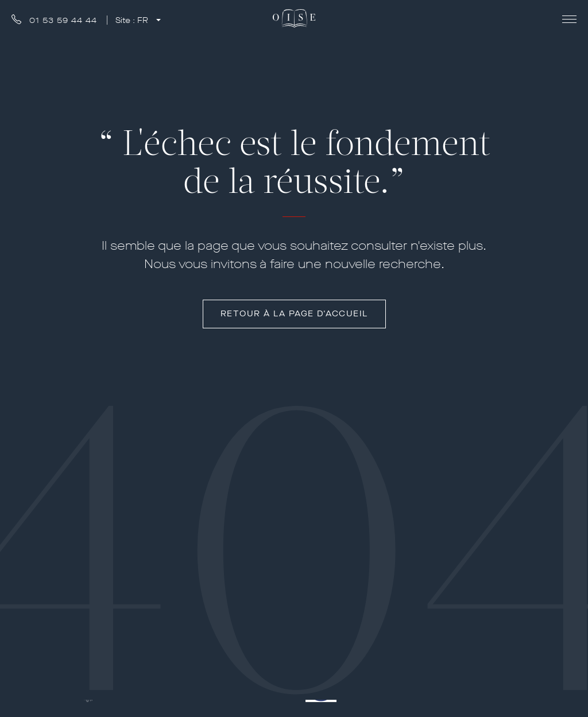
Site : (133, 20)
